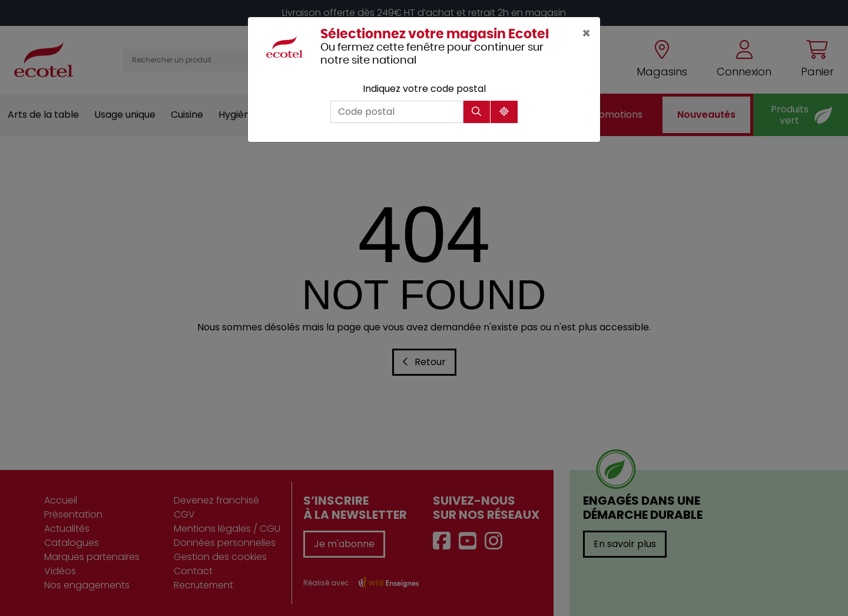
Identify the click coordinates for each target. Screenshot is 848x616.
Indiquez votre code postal (424, 89)
